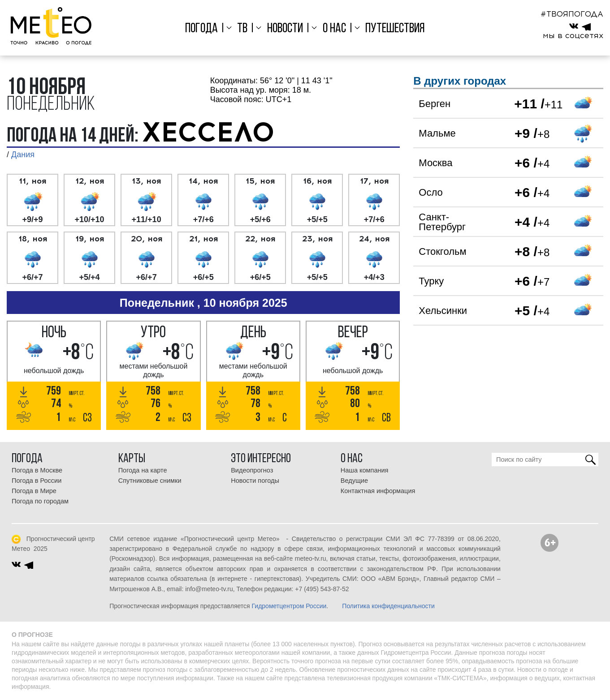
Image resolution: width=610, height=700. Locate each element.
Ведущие (354, 481)
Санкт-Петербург (442, 222)
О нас (334, 29)
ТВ (242, 29)
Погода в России (37, 481)
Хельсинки (443, 311)
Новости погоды (255, 481)
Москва (435, 163)
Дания (23, 155)
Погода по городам (40, 501)
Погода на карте (143, 470)
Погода (201, 29)
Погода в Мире (34, 491)
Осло (430, 192)
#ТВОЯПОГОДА (572, 14)
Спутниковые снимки (150, 481)
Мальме (437, 133)
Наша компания (365, 470)
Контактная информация (378, 491)
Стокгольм (442, 251)
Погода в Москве (37, 470)
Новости (285, 29)
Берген (435, 104)
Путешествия (395, 29)
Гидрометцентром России (289, 606)
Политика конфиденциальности (388, 606)
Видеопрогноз (252, 470)
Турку (431, 281)
